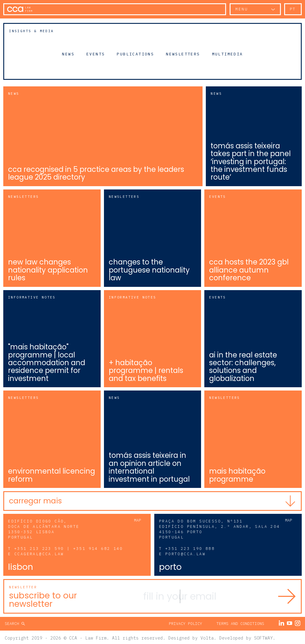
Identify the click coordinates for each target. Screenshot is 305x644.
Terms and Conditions (240, 622)
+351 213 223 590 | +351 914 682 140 (69, 547)
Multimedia (228, 54)
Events (96, 54)
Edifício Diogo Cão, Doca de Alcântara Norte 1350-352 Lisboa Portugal (44, 528)
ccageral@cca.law (39, 552)
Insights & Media (31, 31)
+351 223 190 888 (190, 547)
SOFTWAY (263, 636)
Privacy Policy (186, 622)
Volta (207, 636)
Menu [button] (242, 9)
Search (13, 622)
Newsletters (183, 54)
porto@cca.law (185, 552)
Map (138, 519)
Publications (135, 54)
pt (293, 9)
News (68, 54)
